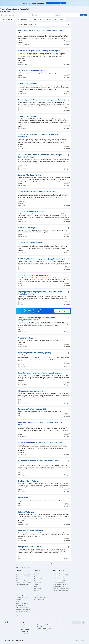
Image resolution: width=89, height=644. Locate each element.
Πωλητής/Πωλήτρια (26, 512)
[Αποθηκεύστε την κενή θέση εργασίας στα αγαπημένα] (69, 51)
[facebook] (73, 623)
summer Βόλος (19, 601)
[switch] (69, 24)
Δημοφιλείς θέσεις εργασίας (41, 597)
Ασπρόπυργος (38, 583)
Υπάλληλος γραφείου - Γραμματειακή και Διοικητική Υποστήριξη (38, 135)
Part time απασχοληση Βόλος (23, 577)
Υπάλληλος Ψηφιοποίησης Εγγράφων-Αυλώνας (37, 191)
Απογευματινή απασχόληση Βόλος (24, 583)
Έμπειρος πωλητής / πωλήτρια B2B (32, 409)
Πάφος (36, 587)
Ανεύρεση (83, 15)
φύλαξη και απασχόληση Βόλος (60, 585)
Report (67, 44)
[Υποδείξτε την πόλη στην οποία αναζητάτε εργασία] (46, 15)
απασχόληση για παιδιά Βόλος (60, 573)
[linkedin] (83, 623)
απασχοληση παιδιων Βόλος (59, 581)
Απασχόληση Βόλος (21, 573)
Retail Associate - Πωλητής (28, 481)
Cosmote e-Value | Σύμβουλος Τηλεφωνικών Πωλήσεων (40, 373)
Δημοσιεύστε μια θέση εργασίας (56, 3)
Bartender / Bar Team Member (29, 175)
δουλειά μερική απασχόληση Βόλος (61, 575)
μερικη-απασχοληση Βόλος (22, 611)
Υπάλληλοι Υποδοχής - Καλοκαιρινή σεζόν (35, 275)
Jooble (83, 641)
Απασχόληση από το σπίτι (22, 585)
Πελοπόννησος (38, 589)
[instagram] (76, 623)
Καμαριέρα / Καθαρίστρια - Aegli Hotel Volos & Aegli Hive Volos (40, 423)
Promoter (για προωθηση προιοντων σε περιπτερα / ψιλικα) (41, 100)
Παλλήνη (37, 573)
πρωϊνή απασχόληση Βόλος (22, 603)
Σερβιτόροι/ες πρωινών (27, 83)
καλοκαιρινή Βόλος (20, 599)
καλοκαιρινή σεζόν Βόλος (22, 597)
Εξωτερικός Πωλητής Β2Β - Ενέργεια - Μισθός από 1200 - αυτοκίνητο (40, 462)
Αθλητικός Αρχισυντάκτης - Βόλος (31, 391)
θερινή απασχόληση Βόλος (59, 583)
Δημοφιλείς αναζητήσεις (23, 567)
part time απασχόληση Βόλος (60, 579)
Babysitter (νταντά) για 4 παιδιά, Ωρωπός (34, 353)
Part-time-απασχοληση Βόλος (23, 581)
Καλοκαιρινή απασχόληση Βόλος (24, 575)
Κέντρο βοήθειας (25, 631)
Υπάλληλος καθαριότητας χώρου (31, 211)
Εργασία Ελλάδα (25, 634)
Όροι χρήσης (7, 640)
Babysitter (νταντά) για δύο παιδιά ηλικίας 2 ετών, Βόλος (40, 30)
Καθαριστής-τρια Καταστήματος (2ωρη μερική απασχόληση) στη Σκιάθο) (36, 319)
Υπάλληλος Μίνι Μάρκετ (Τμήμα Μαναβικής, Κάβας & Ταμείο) (42, 259)
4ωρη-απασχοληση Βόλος (22, 607)
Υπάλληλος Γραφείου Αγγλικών (30, 242)
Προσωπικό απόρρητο (17, 640)
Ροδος (36, 581)
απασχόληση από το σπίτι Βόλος (24, 613)
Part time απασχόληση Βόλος (23, 579)
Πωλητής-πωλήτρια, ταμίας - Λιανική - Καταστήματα (39, 51)
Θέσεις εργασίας (25, 629)
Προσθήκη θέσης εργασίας (44, 629)
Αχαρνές (36, 585)
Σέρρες (36, 577)
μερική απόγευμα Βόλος (58, 587)
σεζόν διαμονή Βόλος (21, 605)
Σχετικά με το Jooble (26, 625)
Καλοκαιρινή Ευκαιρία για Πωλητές (32, 530)
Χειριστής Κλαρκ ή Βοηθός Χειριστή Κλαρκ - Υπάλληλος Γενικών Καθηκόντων (40, 293)
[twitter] (80, 623)
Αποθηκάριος (23, 497)
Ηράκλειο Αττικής (38, 579)
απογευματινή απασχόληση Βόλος (24, 609)
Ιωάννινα (36, 575)
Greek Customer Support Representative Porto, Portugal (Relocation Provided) (40, 156)
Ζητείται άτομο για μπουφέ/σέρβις (32, 70)
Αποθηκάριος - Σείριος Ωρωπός (30, 547)
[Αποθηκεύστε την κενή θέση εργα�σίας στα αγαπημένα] (69, 31)
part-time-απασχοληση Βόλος (60, 577)
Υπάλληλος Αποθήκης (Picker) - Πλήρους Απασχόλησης (40, 442)
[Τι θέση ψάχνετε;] (15, 15)
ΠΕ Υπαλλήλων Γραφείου (28, 228)
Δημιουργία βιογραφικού (62, 311)
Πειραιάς (36, 590)
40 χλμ (58, 15)
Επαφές (23, 627)
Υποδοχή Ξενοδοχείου (27, 338)
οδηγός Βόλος (19, 615)
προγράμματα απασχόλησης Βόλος (61, 589)
